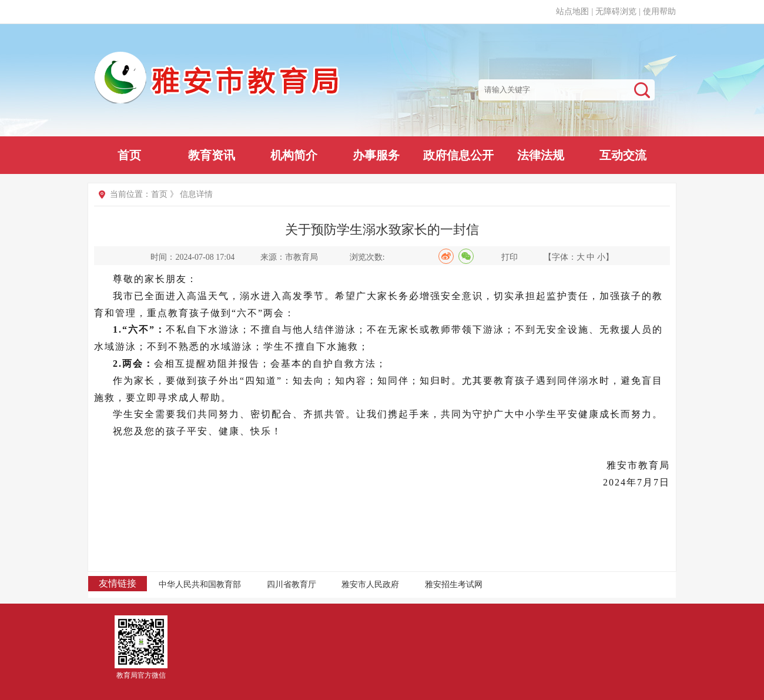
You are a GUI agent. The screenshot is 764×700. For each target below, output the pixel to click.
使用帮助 (659, 11)
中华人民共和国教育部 (200, 585)
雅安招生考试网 (454, 585)
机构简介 (294, 155)
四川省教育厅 (291, 585)
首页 (129, 155)
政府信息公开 (458, 155)
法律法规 (541, 155)
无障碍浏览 (616, 11)
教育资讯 (212, 155)
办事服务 (376, 155)
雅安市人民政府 (370, 585)
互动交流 (623, 155)
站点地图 (572, 11)
